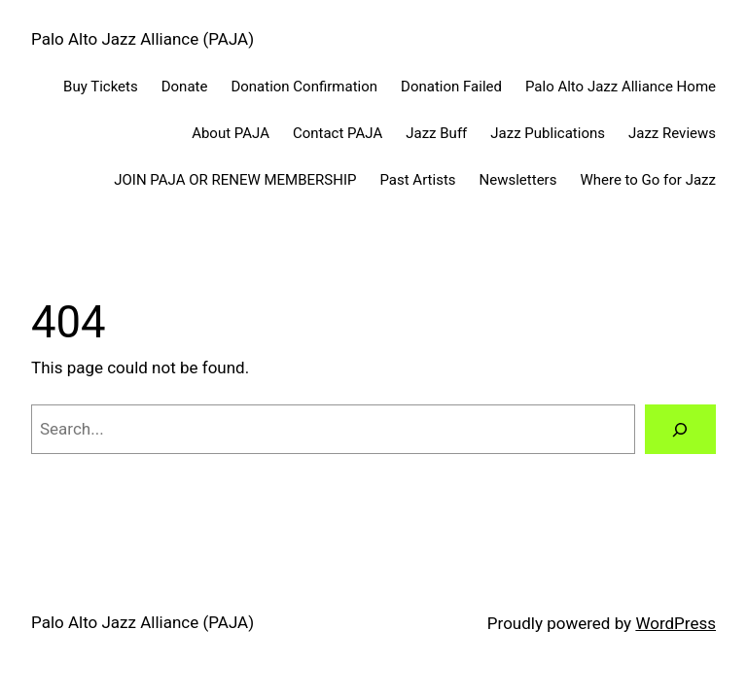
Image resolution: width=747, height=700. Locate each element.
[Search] (680, 429)
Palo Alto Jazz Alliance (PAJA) (142, 39)
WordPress (676, 623)
